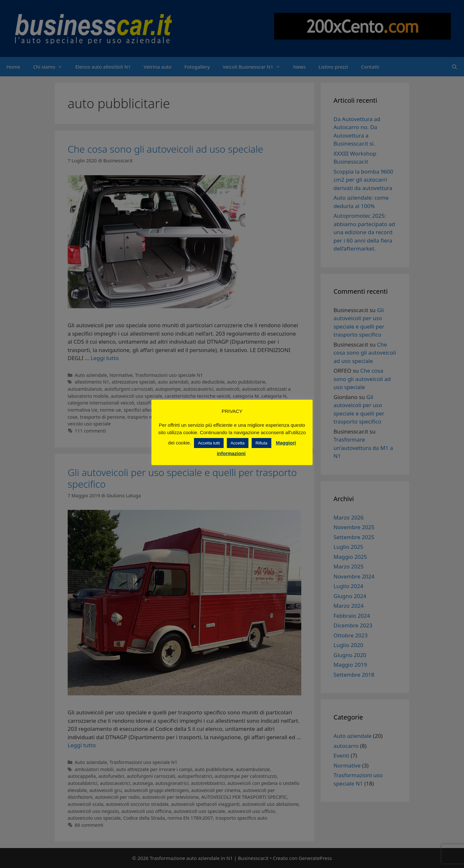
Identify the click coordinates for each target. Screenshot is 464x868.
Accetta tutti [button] (209, 443)
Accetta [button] (238, 443)
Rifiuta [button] (261, 443)
